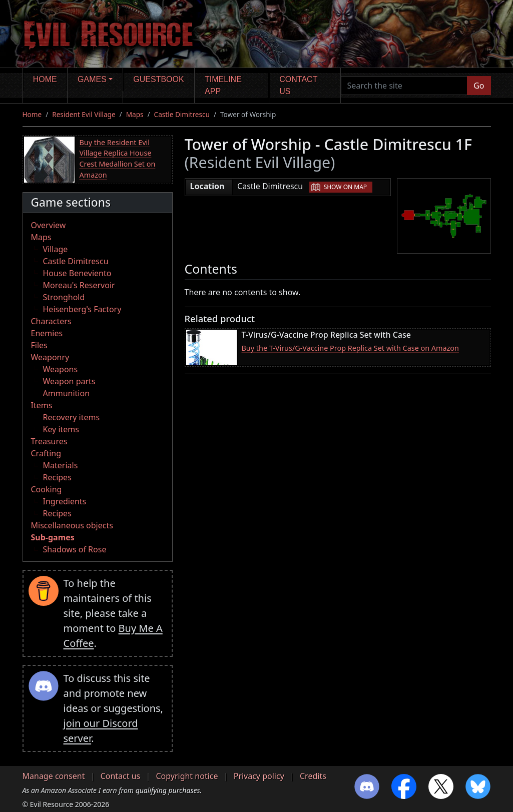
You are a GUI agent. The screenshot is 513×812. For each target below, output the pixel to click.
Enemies (47, 333)
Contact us (298, 85)
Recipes (57, 477)
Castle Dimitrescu (182, 114)
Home (45, 79)
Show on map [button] (345, 187)
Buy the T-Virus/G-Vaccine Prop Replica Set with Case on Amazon (350, 348)
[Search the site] (404, 86)
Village (56, 249)
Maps (135, 114)
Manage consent (54, 776)
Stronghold (64, 297)
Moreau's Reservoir (79, 285)
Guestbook (158, 79)
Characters (51, 321)
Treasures (49, 441)
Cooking (47, 489)
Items (42, 405)
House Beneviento (77, 273)
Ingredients (65, 501)
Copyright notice (187, 776)
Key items (61, 429)
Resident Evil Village (84, 114)
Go (479, 86)
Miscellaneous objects (72, 525)
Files (39, 345)
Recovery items (72, 417)
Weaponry (50, 357)
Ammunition (67, 393)
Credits (313, 776)
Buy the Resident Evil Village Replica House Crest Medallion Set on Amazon (118, 159)
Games (92, 79)
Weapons (61, 369)
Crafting (46, 453)
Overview (49, 225)
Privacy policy (259, 776)
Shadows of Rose (75, 549)
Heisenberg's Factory (82, 309)
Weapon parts (69, 381)
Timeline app (223, 85)
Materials (61, 465)
